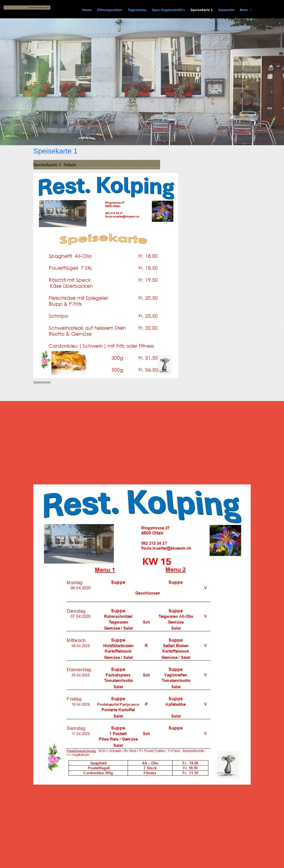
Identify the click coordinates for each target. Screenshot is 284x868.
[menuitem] (87, 10)
